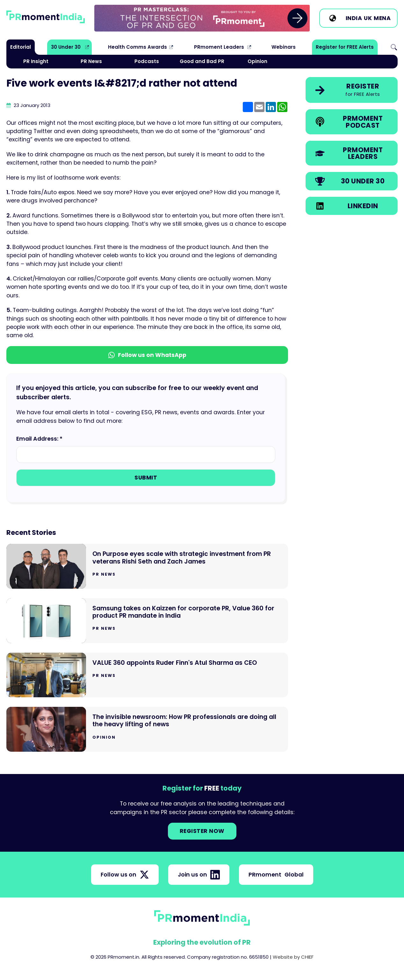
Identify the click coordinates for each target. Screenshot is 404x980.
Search (394, 47)
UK (368, 18)
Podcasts (147, 61)
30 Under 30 (66, 47)
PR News (91, 61)
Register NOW (202, 831)
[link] (202, 18)
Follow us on (125, 875)
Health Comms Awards (137, 47)
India (354, 18)
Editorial (21, 47)
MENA (382, 18)
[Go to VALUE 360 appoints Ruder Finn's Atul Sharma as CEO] (147, 675)
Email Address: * (39, 439)
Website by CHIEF (293, 957)
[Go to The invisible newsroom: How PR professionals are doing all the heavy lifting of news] (147, 729)
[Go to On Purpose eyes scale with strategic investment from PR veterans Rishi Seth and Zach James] (147, 566)
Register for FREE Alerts (345, 47)
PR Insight (36, 61)
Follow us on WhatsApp (147, 355)
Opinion (257, 61)
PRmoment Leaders (219, 47)
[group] (202, 18)
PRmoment (276, 875)
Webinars (284, 47)
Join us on (199, 875)
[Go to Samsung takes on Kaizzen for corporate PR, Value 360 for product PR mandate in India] (147, 621)
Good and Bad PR (202, 61)
